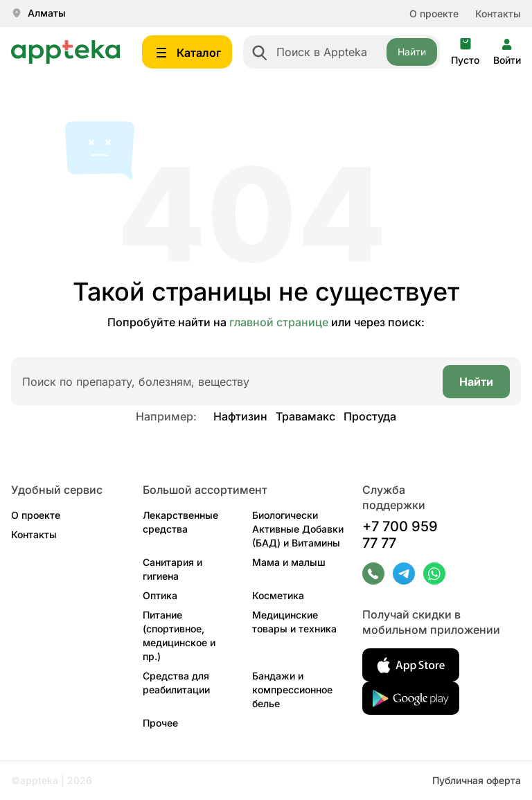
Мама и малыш (289, 562)
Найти (412, 52)
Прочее (160, 723)
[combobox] (342, 52)
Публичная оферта (477, 780)
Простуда (370, 416)
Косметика (278, 595)
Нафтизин (240, 416)
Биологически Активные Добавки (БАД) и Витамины (298, 529)
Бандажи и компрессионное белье (292, 690)
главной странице (279, 322)
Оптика (160, 595)
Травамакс (305, 416)
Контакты (498, 14)
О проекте (434, 14)
